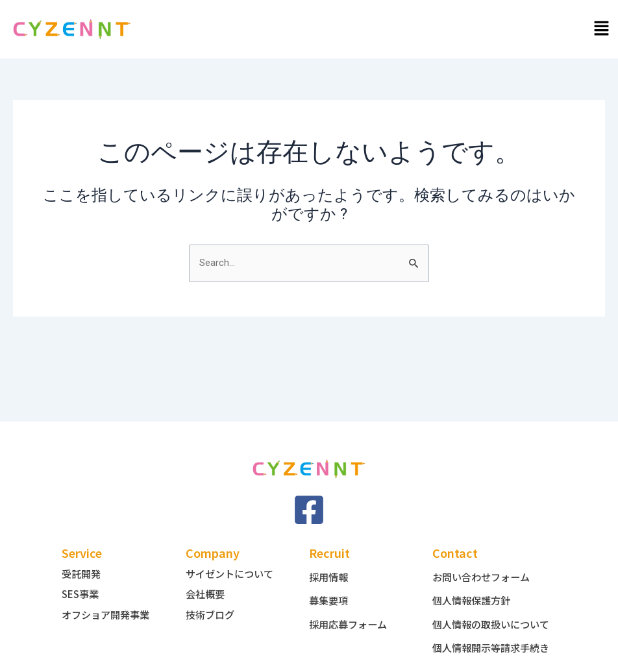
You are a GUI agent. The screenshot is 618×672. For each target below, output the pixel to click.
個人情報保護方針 (474, 580)
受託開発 (82, 553)
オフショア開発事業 (108, 594)
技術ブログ (212, 594)
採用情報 (330, 557)
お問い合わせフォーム (484, 557)
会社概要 (206, 573)
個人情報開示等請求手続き (489, 642)
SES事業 (82, 573)
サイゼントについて (232, 553)
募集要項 (330, 580)
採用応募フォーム (351, 603)
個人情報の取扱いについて (489, 608)
